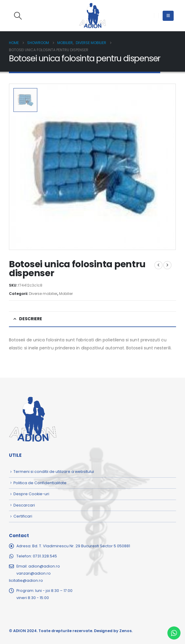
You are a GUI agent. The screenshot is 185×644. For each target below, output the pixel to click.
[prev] (158, 265)
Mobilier (66, 294)
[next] (167, 265)
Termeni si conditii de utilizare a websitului (54, 472)
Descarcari (24, 505)
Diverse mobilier (43, 294)
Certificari (23, 516)
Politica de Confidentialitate (40, 483)
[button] (18, 16)
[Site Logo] (92, 16)
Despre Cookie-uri (31, 494)
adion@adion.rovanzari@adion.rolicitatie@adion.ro (34, 573)
